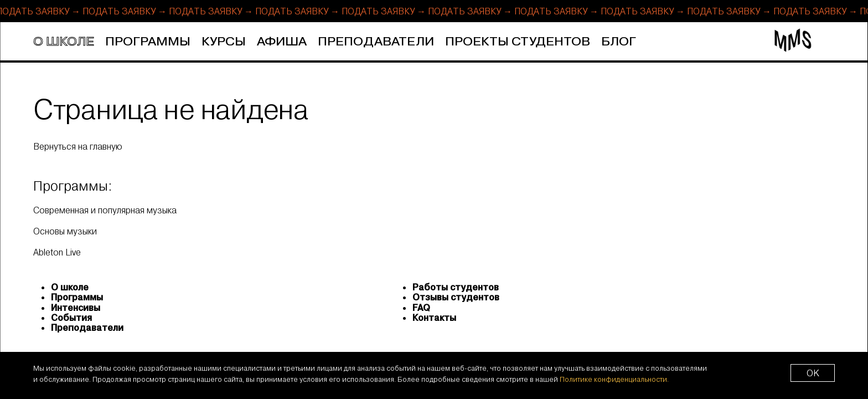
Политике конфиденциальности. (614, 379)
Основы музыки (65, 231)
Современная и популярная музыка (105, 210)
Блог (619, 42)
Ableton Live (57, 252)
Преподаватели (376, 42)
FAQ (421, 308)
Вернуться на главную (78, 146)
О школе (64, 42)
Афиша (282, 42)
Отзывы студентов (456, 297)
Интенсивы (76, 308)
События (71, 318)
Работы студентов (456, 287)
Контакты (434, 318)
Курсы (224, 42)
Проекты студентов (518, 42)
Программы (148, 42)
